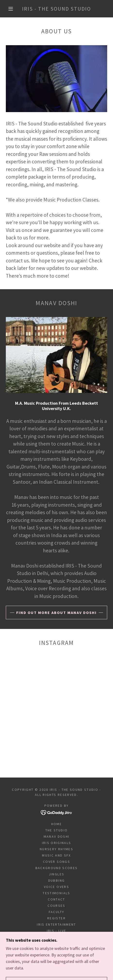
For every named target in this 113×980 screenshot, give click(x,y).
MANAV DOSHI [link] (57, 836)
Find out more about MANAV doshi (56, 612)
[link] (56, 9)
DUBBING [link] (56, 880)
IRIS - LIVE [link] (57, 931)
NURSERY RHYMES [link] (56, 849)
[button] (11, 9)
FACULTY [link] (56, 912)
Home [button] (56, 824)
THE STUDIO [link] (56, 830)
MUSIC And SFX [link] (56, 855)
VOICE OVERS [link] (56, 887)
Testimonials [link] (56, 893)
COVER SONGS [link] (56, 862)
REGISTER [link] (56, 918)
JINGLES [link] (56, 874)
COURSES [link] (56, 906)
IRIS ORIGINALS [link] (57, 843)
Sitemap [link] (56, 937)
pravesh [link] (56, 943)
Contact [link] (56, 899)
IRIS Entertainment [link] (56, 924)
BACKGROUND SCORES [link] (57, 868)
